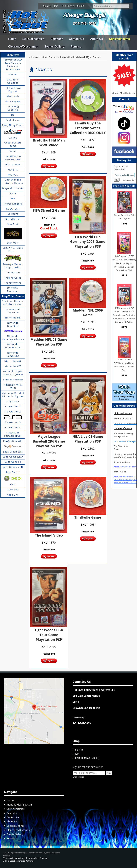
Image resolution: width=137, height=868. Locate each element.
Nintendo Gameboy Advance (13, 338)
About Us (96, 39)
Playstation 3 (13, 422)
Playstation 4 (13, 427)
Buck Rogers (13, 101)
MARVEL (13, 175)
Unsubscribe (129, 180)
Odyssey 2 (13, 401)
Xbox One (13, 495)
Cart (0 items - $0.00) (73, 6)
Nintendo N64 (13, 361)
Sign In (47, 6)
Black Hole (13, 96)
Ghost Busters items (13, 144)
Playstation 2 (13, 412)
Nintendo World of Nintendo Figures (13, 395)
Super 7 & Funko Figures (13, 249)
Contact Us (76, 39)
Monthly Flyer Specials (20, 805)
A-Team (13, 74)
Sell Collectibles (33, 39)
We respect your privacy (14, 858)
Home (12, 39)
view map (79, 717)
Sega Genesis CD (13, 467)
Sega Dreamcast (13, 452)
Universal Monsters (13, 289)
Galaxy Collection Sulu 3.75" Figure (125, 217)
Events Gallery (54, 47)
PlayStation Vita (13, 441)
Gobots (13, 151)
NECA (13, 193)
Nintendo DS (13, 318)
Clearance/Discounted (23, 47)
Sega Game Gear (13, 457)
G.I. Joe (13, 138)
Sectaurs (13, 214)
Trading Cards (13, 278)
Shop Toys (13, 55)
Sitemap (44, 858)
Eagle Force (13, 120)
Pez (13, 198)
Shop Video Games (13, 296)
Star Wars (13, 243)
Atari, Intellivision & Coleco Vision (13, 303)
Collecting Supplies (13, 108)
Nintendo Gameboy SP (13, 346)
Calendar (57, 39)
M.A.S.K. (13, 170)
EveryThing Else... (13, 125)
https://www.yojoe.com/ (125, 467)
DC (13, 115)
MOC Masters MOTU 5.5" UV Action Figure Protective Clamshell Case (124, 365)
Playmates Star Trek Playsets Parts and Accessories (13, 65)
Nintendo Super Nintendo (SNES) (13, 373)
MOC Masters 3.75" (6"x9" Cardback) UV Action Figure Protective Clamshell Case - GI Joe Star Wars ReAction (124, 315)
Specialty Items (119, 39)
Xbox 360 (13, 490)
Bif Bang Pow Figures (13, 90)
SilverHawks (13, 219)
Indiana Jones (13, 164)
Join (56, 6)
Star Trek (13, 224)
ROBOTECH (13, 209)
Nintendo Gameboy (13, 324)
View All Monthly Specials (124, 93)
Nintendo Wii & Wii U (13, 386)
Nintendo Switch (13, 380)
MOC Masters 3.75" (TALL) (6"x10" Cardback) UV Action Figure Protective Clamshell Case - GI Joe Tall (124, 263)
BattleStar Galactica (13, 81)
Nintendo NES (13, 366)
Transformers (13, 283)
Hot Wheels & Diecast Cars (13, 158)
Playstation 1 (13, 406)
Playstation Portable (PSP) (13, 434)
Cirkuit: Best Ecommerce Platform (18, 861)
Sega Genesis (13, 462)
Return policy (32, 858)
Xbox (13, 484)
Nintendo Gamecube (13, 354)
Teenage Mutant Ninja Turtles (13, 266)
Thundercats (13, 273)
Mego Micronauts (13, 188)
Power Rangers (13, 204)
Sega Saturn (13, 472)
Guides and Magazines (13, 311)
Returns (76, 47)
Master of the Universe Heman (13, 181)
